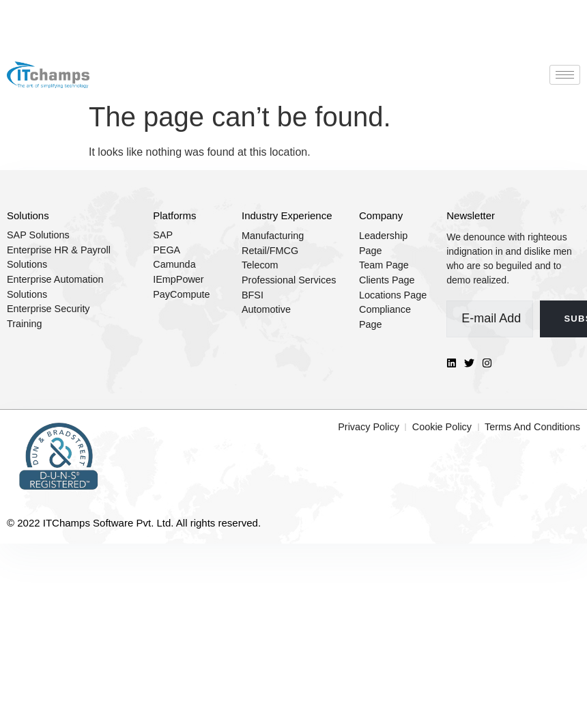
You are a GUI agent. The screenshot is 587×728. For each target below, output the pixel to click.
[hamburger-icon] (565, 75)
